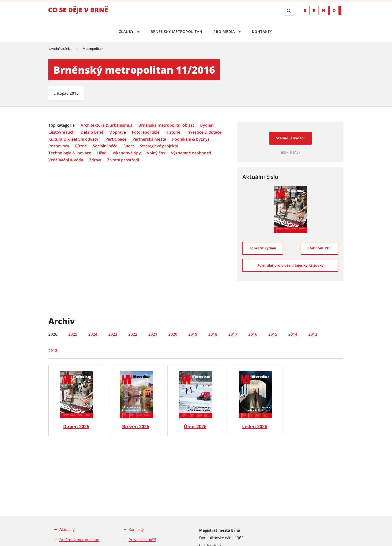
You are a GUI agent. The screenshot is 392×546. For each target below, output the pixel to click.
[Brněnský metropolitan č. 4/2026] (76, 400)
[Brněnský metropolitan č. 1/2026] (255, 400)
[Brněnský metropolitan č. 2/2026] (195, 400)
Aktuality (67, 529)
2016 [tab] (253, 334)
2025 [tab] (73, 334)
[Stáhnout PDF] (320, 248)
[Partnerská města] (149, 139)
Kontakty (264, 32)
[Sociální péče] (105, 146)
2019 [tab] (193, 334)
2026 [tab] (53, 334)
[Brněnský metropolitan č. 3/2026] (136, 400)
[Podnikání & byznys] (191, 139)
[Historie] (173, 132)
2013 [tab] (313, 334)
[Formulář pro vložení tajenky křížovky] (290, 265)
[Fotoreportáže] (146, 132)
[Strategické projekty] (159, 146)
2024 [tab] (93, 334)
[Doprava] (118, 132)
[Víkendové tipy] (127, 153)
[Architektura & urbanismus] (107, 125)
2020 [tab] (173, 334)
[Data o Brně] (92, 132)
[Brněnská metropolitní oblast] (166, 125)
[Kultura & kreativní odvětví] (74, 139)
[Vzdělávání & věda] (66, 160)
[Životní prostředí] (123, 160)
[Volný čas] (156, 153)
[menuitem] (62, 125)
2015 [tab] (273, 334)
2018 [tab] (213, 334)
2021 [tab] (153, 334)
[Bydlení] (207, 125)
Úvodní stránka (60, 49)
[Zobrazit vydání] (263, 248)
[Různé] (81, 146)
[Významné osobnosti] (191, 153)
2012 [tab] (53, 350)
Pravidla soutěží (142, 540)
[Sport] (129, 146)
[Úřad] (102, 153)
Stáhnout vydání (290, 138)
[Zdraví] (95, 160)
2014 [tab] (293, 334)
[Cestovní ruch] (62, 132)
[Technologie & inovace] (70, 153)
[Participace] (116, 139)
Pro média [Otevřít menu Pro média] (225, 32)
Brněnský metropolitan (176, 32)
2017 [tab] (233, 334)
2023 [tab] (113, 334)
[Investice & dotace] (204, 132)
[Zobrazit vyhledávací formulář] (289, 11)
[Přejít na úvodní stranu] (78, 13)
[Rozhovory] (59, 146)
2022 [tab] (133, 334)
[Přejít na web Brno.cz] (323, 11)
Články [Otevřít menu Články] (125, 32)
